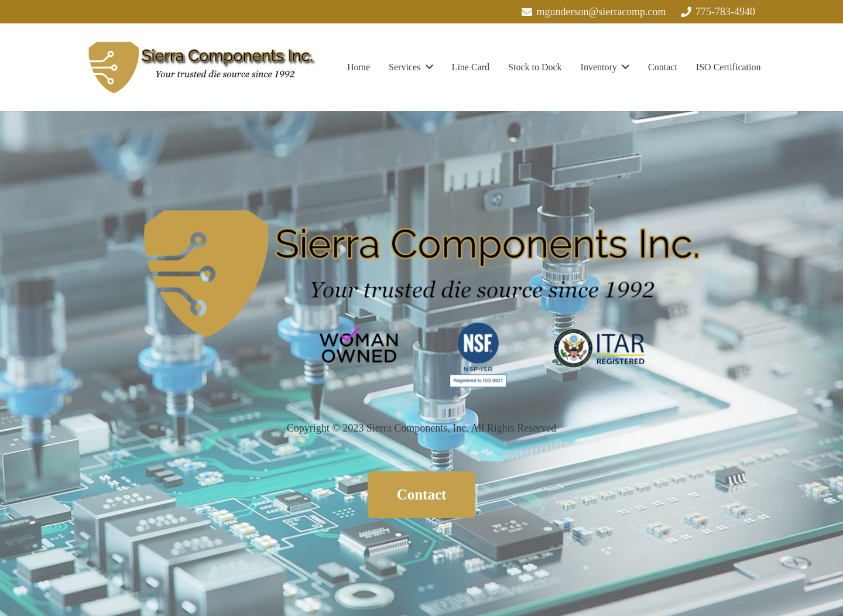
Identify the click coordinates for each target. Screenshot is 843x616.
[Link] (202, 67)
